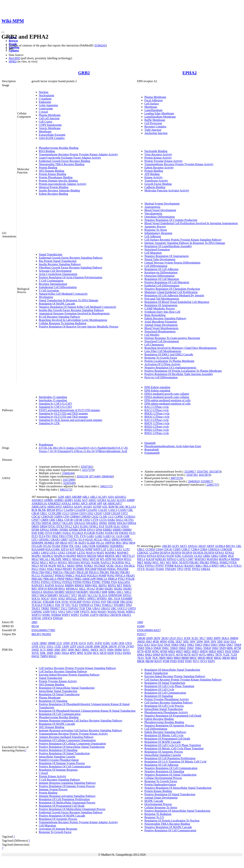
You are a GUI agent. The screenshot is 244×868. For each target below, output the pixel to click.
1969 (140, 622)
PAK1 (43, 569)
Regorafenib (152, 449)
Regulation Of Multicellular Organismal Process (67, 803)
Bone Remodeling (155, 315)
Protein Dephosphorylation (160, 784)
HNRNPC (126, 539)
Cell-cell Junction (49, 118)
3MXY (94, 650)
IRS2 (125, 543)
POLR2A (92, 576)
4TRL (171, 641)
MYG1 (53, 562)
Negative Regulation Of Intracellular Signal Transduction (178, 788)
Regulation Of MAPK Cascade (57, 304)
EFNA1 (220, 553)
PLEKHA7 (48, 576)
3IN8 (71, 650)
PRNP (61, 579)
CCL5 (65, 513)
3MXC (85, 650)
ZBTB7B (116, 615)
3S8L (43, 653)
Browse (13, 41)
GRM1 (223, 556)
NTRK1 (89, 566)
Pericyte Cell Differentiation (161, 377)
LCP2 (126, 549)
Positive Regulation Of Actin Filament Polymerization (71, 277)
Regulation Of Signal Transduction (59, 694)
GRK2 (215, 556)
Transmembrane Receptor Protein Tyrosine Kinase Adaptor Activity (78, 154)
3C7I (43, 650)
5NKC (165, 648)
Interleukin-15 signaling (53, 397)
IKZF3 (82, 543)
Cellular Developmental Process (163, 778)
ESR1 (41, 533)
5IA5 (160, 645)
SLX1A (103, 595)
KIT (72, 549)
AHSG (92, 500)
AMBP (131, 500)
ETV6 (49, 533)
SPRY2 (91, 598)
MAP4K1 (111, 553)
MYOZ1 (86, 562)
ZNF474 (47, 618)
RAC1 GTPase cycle (156, 407)
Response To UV (154, 817)
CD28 (107, 513)
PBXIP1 (67, 569)
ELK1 (117, 526)
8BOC (193, 658)
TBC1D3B (113, 602)
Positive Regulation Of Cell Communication (65, 766)
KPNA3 (172, 559)
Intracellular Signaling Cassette (57, 757)
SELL (82, 589)
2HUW (113, 646)
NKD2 (71, 566)
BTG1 (59, 510)
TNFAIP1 (171, 569)
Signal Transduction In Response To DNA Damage (69, 300)
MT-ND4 (118, 559)
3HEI (209, 638)
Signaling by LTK (49, 423)
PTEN (233, 562)
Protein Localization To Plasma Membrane (169, 361)
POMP (103, 576)
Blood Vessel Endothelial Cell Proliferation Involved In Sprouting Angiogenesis (191, 223)
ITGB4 (56, 546)
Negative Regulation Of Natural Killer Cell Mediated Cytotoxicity (78, 307)
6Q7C (172, 655)
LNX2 (61, 553)
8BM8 (185, 658)
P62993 (47, 634)
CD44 (159, 549)
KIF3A (65, 549)
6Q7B (164, 655)
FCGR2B (89, 533)
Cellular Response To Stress (161, 807)
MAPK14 (60, 556)
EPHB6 (74, 530)
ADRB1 (49, 500)
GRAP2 (55, 539)
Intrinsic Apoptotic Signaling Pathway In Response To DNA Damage (185, 243)
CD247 (98, 513)
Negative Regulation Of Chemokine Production (172, 289)
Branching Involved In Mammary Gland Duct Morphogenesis (180, 348)
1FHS (66, 643)
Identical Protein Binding (54, 187)
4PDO (163, 641)
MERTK (110, 556)
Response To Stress (156, 230)
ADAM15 (37, 500)
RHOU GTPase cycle (157, 417)
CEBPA (58, 517)
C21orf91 (92, 510)
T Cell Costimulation (51, 281)
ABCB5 (167, 546)
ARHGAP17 (115, 503)
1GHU (107, 643)
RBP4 (88, 585)
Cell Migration (153, 253)
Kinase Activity (153, 177)
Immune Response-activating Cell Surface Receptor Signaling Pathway (80, 730)
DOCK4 (122, 523)
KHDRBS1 (103, 546)
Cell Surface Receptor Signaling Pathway (63, 671)
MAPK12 (48, 556)
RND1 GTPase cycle (157, 433)
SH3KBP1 (82, 592)
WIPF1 (66, 615)
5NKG (199, 648)
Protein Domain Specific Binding (58, 181)
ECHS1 (84, 526)
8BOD (202, 658)
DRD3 (35, 526)
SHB (104, 592)
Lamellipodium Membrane (160, 117)
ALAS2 (111, 500)
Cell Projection (153, 123)
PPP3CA (120, 576)
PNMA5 (60, 576)
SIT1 (74, 595)
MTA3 (35, 562)
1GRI (114, 643)
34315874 (215, 472)
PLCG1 (36, 576)
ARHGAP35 (54, 507)
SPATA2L (71, 598)
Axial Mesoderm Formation (161, 322)
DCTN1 (129, 520)
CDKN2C (143, 553)
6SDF (111, 653)
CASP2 (122, 510)
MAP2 (100, 553)
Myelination (46, 297)
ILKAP (150, 559)
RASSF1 (190, 566)
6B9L (230, 648)
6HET (179, 651)
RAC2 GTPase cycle (156, 410)
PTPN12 (57, 582)
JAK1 (78, 546)
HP (57, 543)
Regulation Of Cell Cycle (159, 689)
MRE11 (67, 559)
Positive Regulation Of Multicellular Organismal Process (72, 809)
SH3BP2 (59, 592)
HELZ (107, 539)
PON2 (111, 576)
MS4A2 (77, 559)
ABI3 (68, 497)
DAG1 (120, 520)
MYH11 (63, 562)
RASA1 (60, 585)
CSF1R (69, 520)
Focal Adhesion (153, 100)
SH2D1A (37, 592)
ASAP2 (88, 507)
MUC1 (44, 562)
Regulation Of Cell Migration (162, 279)
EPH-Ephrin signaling (157, 387)
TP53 (180, 569)
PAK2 (51, 569)
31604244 (68, 473)
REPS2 (112, 585)
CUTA (103, 520)
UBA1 (96, 608)
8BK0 (177, 658)
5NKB (157, 648)
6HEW (204, 651)
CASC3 (113, 510)
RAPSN (50, 585)
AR (105, 503)
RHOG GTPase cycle (157, 413)
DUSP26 (198, 553)
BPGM (51, 510)
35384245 (100, 45)
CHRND (85, 517)
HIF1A (141, 559)
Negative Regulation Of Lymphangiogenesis (170, 368)
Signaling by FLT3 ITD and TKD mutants (63, 413)
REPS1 (103, 585)
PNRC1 (70, 576)
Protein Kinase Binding (52, 174)
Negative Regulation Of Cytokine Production (171, 220)
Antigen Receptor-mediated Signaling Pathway (66, 737)
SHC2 (128, 592)
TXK (89, 608)
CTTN (95, 520)
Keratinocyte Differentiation (161, 272)
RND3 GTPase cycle (157, 427)
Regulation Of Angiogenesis (161, 305)
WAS (94, 612)
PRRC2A (102, 579)
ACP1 (176, 546)
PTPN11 (46, 582)
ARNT (210, 546)
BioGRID (14, 58)
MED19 (82, 556)
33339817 (190, 472)
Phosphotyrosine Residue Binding (59, 148)
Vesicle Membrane (50, 128)
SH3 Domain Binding (52, 171)
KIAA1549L (53, 549)
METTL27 (129, 556)
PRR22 (69, 579)
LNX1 (53, 553)
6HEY (220, 651)
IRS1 (119, 543)
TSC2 (64, 608)
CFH (66, 517)
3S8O (57, 653)
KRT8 (97, 549)
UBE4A (206, 569)
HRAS (64, 543)
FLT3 (35, 536)
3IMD (50, 650)
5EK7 (179, 641)
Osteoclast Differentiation (159, 276)
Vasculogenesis (153, 213)
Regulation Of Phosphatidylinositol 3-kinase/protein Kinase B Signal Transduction (87, 711)
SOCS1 (36, 598)
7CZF (234, 655)
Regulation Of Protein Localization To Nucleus (172, 821)
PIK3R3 (125, 572)
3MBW (234, 638)
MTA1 (128, 559)
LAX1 (118, 549)
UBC (114, 608)
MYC (156, 562)
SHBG (112, 592)
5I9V (193, 641)
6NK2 (149, 655)
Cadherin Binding (155, 187)
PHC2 (49, 572)
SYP (103, 602)
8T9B (166, 661)
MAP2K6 (212, 559)
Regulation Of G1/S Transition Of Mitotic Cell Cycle (175, 762)
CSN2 (86, 520)
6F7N (140, 651)
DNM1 (103, 523)
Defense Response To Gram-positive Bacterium (172, 338)
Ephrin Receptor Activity (159, 167)
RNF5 (215, 566)
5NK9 (141, 648)
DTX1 (52, 526)
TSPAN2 (73, 608)
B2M (111, 507)
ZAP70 (94, 615)
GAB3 (107, 536)
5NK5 (214, 645)
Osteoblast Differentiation (159, 217)
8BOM (149, 661)
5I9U (186, 641)
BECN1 (230, 546)
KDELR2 (161, 559)
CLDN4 (154, 553)
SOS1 (54, 598)
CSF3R (78, 520)
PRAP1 (130, 576)
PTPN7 (160, 566)
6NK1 (141, 655)
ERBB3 (117, 530)
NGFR (52, 566)
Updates (14, 51)
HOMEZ (49, 543)
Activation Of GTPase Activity (162, 364)
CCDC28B (54, 513)
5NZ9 (222, 648)
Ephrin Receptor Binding (53, 194)
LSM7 (190, 559)
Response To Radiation (158, 814)
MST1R (94, 559)
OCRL (110, 566)
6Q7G (202, 655)
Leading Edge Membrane (159, 113)
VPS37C (85, 612)
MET (118, 556)
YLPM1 (84, 615)
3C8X (187, 638)
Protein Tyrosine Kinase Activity (163, 161)
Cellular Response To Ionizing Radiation (63, 323)
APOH (92, 503)
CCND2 (150, 549)
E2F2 (76, 526)
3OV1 (126, 650)
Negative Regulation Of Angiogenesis (166, 256)
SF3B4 (99, 589)
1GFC (90, 643)
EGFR (109, 526)
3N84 (110, 650)
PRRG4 (113, 579)
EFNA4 (151, 556)
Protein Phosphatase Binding (56, 177)
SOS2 (61, 598)
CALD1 (103, 510)
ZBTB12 (104, 615)
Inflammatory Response (158, 233)
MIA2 (35, 559)
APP (99, 503)
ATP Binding (152, 174)
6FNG (156, 651)
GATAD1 (188, 556)
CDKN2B (226, 549)
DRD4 (44, 526)
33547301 (86, 467)
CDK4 (195, 549)
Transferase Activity (156, 181)
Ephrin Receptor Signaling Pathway (165, 318)
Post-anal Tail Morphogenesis (162, 299)
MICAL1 (45, 559)
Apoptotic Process (155, 227)
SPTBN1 (102, 598)
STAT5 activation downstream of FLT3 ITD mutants (69, 410)
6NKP (156, 655)
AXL (105, 507)
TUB (82, 608)
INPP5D (110, 543)
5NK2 (191, 645)
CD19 (82, 513)
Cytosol (43, 112)
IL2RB (91, 543)
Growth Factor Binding (158, 184)
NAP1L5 (106, 562)
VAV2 (62, 612)
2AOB (89, 646)
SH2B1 (109, 589)
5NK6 (222, 645)
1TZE (58, 646)
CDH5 (177, 549)
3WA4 (65, 653)
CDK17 (186, 549)
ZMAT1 (127, 615)
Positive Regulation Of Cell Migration (167, 282)
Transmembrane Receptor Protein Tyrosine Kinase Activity (179, 164)
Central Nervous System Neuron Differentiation (172, 263)
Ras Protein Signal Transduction (58, 261)
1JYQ (128, 643)
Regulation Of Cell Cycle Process (164, 706)
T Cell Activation (49, 290)
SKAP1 (82, 595)
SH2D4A (48, 592)
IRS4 (132, 543)
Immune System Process (53, 789)
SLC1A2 (93, 595)
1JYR (35, 646)
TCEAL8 (37, 605)
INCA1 (100, 543)
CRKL (60, 520)
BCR (34, 510)
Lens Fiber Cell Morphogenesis (163, 351)
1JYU (42, 646)
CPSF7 (36, 520)
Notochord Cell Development (162, 341)
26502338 (82, 476)
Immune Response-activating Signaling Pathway (67, 796)
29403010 (194, 481)
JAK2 (85, 546)
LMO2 (45, 553)
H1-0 (82, 539)
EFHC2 (94, 526)
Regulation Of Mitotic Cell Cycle (164, 735)
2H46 (97, 646)
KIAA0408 (38, 549)
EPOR (82, 530)
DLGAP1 (68, 523)
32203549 (69, 483)
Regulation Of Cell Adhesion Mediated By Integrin (174, 295)
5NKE (182, 648)
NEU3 (35, 566)
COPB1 (119, 517)
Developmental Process (158, 804)
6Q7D (180, 655)
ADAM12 (120, 497)
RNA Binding (47, 151)
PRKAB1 (37, 579)
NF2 (168, 562)
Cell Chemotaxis (154, 345)
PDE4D (102, 569)
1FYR (74, 643)
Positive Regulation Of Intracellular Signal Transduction (72, 747)
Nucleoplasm (46, 95)
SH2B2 (118, 589)
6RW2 (211, 655)
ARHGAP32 (39, 507)
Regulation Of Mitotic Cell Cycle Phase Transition (174, 748)
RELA (207, 566)
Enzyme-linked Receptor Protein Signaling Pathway (69, 675)
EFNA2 (229, 553)
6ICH (103, 653)
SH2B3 (127, 589)
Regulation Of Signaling (53, 701)
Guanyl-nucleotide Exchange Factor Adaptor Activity (70, 158)
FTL (77, 536)
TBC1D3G (126, 602)
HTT (71, 543)
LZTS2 (81, 553)
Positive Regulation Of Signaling (58, 750)
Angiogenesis (152, 207)
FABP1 (57, 533)
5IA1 (233, 641)
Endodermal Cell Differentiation (58, 287)
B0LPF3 (36, 634)
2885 (34, 622)
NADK (95, 562)
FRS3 (62, 536)
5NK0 (175, 645)
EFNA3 (142, 556)
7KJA (140, 658)
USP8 (46, 612)
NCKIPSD (118, 562)
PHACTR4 (38, 572)
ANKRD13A (39, 503)
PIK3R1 (104, 572)
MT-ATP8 (106, 559)
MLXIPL (56, 559)
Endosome (45, 102)
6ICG (96, 653)
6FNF (148, 651)
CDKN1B (47, 517)
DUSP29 (209, 553)
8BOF (210, 658)
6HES (171, 651)
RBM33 (79, 585)
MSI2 (85, 559)
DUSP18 (176, 553)
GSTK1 (73, 539)
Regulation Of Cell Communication (60, 714)
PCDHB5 (78, 569)
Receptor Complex (155, 127)
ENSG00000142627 (149, 630)
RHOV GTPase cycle (157, 423)
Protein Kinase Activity (158, 158)
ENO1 (125, 526)
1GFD (98, 643)
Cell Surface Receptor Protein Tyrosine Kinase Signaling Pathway (183, 240)
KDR (93, 546)
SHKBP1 (53, 595)
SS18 (117, 598)
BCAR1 (120, 507)
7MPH (44, 656)
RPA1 (62, 589)
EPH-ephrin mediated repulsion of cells (167, 400)
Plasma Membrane (50, 115)
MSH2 (148, 562)
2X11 (180, 638)
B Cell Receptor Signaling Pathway (60, 317)
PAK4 (58, 569)
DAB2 (111, 520)
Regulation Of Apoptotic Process (58, 819)
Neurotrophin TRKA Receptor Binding (62, 164)
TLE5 (75, 605)
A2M (61, 497)
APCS (84, 503)
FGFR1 (100, 533)
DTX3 (60, 526)
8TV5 (204, 661)
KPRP (89, 549)
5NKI (215, 648)
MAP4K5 (123, 553)
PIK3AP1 (70, 572)
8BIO (170, 658)
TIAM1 (160, 569)
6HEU (187, 651)
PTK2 (121, 579)
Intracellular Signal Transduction (58, 691)
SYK (58, 602)
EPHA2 (190, 73)
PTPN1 (36, 582)
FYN (83, 536)
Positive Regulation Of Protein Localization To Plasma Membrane (183, 371)
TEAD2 (150, 569)
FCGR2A (78, 533)
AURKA (220, 546)
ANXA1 (193, 546)
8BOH (226, 658)
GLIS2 (198, 556)
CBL (130, 510)
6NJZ (228, 651)
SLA (230, 566)
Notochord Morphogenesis (160, 331)
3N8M (118, 650)
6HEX (212, 651)
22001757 (212, 485)
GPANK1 (44, 539)
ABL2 (94, 497)
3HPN (217, 638)
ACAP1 (103, 497)
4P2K (156, 641)
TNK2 (97, 605)
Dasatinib (150, 443)
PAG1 (35, 569)
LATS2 (181, 559)
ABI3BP (77, 497)
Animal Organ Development (161, 325)
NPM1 (79, 566)
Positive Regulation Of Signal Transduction (64, 753)
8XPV (212, 661)
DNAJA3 (80, 523)
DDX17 (57, 523)
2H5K (104, 646)
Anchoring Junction (156, 133)
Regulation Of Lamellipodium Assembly (168, 246)
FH (116, 533)
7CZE (226, 655)
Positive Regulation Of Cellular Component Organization (72, 743)
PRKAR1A (50, 579)
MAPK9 (71, 556)
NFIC (175, 562)
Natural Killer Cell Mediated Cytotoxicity (63, 294)
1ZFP (73, 646)
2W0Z (35, 650)
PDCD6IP (91, 569)
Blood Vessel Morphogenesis (161, 328)
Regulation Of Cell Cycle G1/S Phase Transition (173, 745)
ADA (111, 497)
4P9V (73, 653)
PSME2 (224, 562)
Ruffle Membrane (155, 120)
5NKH (207, 648)
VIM (76, 612)
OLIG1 (119, 566)
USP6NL (37, 612)
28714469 (95, 476)
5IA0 (226, 641)
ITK (71, 546)
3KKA (225, 638)
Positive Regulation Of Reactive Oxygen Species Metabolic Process (79, 327)
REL (95, 585)
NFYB (44, 566)
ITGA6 (47, 546)
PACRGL (129, 566)
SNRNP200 (115, 595)
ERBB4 (127, 530)
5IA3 (147, 645)
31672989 (69, 480)
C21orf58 (80, 510)
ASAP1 (78, 507)
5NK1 (183, 645)
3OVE (35, 653)
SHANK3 (95, 592)
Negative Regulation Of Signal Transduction (170, 775)
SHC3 (35, 595)
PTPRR (169, 566)
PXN (114, 582)
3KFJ (78, 650)
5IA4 (154, 645)
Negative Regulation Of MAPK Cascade (168, 827)
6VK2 (118, 653)
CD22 (90, 513)
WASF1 (102, 612)
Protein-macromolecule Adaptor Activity (63, 184)
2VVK (121, 646)
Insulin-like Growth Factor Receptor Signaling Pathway (71, 310)
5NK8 (238, 645)
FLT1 (132, 533)
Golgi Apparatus (48, 105)
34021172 (106, 486)
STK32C (37, 602)
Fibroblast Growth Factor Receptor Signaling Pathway (71, 268)
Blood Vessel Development (160, 210)
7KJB (148, 658)
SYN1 (65, 602)
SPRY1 (82, 598)
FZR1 (178, 556)
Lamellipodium (153, 110)
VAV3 (69, 612)
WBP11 (130, 612)
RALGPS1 (124, 582)
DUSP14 (165, 553)
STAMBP (126, 598)
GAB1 (90, 536)
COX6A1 (130, 517)
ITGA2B (37, 546)
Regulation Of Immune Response (58, 770)
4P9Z (80, 653)
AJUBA (101, 500)
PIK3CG (94, 572)
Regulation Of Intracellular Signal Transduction (67, 688)
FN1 (48, 536)
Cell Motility (152, 335)
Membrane (45, 131)
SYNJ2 (96, 602)
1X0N (65, 646)
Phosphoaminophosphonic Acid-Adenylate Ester (173, 446)
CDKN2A (214, 549)
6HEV (195, 651)
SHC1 (120, 592)
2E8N (149, 638)
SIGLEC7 (65, 595)
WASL (121, 612)
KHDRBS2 (117, 546)
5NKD (174, 648)
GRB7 (64, 539)
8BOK (141, 661)
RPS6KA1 (72, 589)
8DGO (52, 656)
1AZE (35, 643)
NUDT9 (184, 562)
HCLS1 (98, 539)
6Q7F (195, 655)
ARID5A (68, 507)
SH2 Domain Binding (52, 727)
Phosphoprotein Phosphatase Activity (166, 712)
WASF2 (112, 612)
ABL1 (86, 497)
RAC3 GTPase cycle (156, 420)
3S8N (50, 653)
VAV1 (54, 612)
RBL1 (199, 566)
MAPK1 (36, 556)
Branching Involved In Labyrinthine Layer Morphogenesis (73, 320)
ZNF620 (58, 618)
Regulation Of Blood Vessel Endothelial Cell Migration (177, 302)
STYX (141, 569)
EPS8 (99, 530)
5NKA (149, 648)
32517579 (88, 470)
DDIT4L (47, 523)
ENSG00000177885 (43, 630)
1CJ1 (59, 643)
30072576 (176, 478)
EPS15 (91, 530)
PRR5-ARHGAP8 (85, 579)
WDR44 (56, 615)
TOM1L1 (107, 605)
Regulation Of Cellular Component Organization (67, 740)
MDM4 (235, 559)
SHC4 (43, 595)
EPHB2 (64, 530)
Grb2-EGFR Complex (52, 138)
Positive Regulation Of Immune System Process (67, 786)
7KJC (155, 658)
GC (114, 536)
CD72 (124, 513)
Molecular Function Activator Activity (167, 190)
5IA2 (140, 645)
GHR (126, 536)
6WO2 (35, 656)
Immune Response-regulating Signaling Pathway (67, 783)
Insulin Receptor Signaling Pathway (60, 264)
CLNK (103, 517)
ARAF (202, 546)
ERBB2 (107, 530)
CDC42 (36, 517)
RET (120, 585)
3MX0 (141, 641)
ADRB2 (59, 500)
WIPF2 (75, 615)
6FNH (164, 651)
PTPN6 (77, 582)
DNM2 (112, 523)
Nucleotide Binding (156, 151)
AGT (85, 500)
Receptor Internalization (53, 284)
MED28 (92, 556)
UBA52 (105, 608)
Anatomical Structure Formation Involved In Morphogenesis (74, 313)
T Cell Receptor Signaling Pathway (59, 780)
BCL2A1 (131, 507)
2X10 (173, 638)
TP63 (129, 605)
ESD (34, 533)
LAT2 (111, 549)
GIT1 (35, 539)
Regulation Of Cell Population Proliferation (64, 799)
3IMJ (57, 650)
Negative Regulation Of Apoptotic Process (169, 725)
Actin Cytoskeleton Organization (58, 274)
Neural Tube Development (160, 259)
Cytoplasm (45, 99)
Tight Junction (153, 130)
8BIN (163, 658)
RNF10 (43, 589)
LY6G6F (71, 553)
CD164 (74, 513)
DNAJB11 (92, 523)
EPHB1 (54, 530)
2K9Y (157, 638)
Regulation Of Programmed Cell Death (62, 806)
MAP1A (91, 553)
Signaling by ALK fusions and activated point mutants (71, 420)
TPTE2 (196, 569)
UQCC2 (122, 608)
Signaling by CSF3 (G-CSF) (55, 404)
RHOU (127, 585)
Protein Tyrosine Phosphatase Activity (167, 699)
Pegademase (46, 445)
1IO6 (121, 643)
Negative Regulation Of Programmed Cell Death (173, 716)
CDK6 (203, 549)
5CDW (88, 653)
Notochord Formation (157, 249)
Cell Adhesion (153, 236)
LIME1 (36, 553)
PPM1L (214, 562)
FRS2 (55, 536)
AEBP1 (69, 500)
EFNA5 (161, 556)
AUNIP (97, 507)
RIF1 (35, 589)
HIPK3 (116, 539)
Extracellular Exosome (52, 135)
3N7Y (103, 650)
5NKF (190, 648)
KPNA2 (80, 549)
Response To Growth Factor (161, 358)
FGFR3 (110, 533)
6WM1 (127, 653)
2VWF (130, 646)
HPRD (13, 61)
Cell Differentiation (156, 266)
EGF (102, 526)
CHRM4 (75, 517)
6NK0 (236, 651)
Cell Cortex (46, 122)
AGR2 (77, 500)
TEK (57, 605)
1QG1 (50, 646)
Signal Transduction (50, 254)
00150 (35, 626)
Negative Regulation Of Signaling (164, 771)
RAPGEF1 (38, 585)
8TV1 (196, 661)
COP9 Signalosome (50, 125)
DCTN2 (36, 523)
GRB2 (84, 73)
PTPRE (106, 582)
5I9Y (213, 641)
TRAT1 (36, 608)
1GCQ (82, 643)
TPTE (188, 569)
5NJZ (167, 645)
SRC (110, 598)
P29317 (141, 634)
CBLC (44, 513)
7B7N (218, 655)
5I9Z (220, 641)
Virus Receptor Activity (158, 154)
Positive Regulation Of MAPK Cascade (62, 816)
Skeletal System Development (162, 204)
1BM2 (43, 643)
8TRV (189, 661)
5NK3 (198, 645)
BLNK (42, 510)
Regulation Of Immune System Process (62, 763)
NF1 (162, 562)
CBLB (35, 513)
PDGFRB (123, 569)
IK (76, 543)
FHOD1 (124, 533)
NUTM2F (100, 566)
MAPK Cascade (154, 801)
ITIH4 (64, 546)
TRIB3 (45, 608)
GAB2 (99, 536)
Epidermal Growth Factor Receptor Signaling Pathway (71, 258)
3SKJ (149, 641)
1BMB (52, 643)
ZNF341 (36, 618)
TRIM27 (55, 608)
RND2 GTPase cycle (157, 430)
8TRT (181, 661)
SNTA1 (127, 595)
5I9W (200, 641)
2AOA (81, 646)
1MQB (141, 638)
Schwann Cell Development (55, 271)
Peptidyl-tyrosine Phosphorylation (59, 760)
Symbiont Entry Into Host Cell (162, 312)
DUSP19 (187, 553)
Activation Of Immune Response (58, 829)
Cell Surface (152, 104)
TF (63, 605)
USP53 (132, 608)
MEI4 (100, 556)
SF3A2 (91, 589)
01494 (141, 626)
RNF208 (53, 589)
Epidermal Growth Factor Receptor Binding (65, 161)
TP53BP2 (119, 605)
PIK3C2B (82, 572)
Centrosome (46, 108)
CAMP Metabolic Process (160, 308)
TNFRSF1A (86, 605)
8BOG (218, 658)
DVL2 (68, 526)
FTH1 (70, 536)
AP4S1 (76, 503)
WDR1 (46, 615)
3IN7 (64, 650)
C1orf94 (69, 510)
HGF (231, 556)
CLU (111, 517)
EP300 (35, 530)
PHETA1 (58, 572)
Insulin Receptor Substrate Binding (59, 190)
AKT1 (183, 546)
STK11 (237, 566)
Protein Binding (48, 167)
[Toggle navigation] (3, 32)
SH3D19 (70, 592)
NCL (128, 562)
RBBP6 (70, 585)
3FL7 (203, 638)
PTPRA (87, 582)
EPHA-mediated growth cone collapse (167, 394)
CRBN (44, 520)
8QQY (158, 661)
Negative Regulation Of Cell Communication (171, 768)
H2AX (89, 539)
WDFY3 (37, 615)
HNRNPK (38, 543)
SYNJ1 (87, 602)
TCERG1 (48, 605)
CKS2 (95, 517)
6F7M (237, 648)
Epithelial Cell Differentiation (162, 286)
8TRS (173, 661)
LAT (104, 549)
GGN (119, 536)
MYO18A (74, 562)
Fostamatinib (152, 453)
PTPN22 (67, 582)
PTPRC (96, 582)
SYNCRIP (76, 602)
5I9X (207, 641)
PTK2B (130, 579)
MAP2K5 (200, 559)
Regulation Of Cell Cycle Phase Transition (169, 686)
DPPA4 (132, 523)
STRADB (48, 602)
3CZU (195, 638)
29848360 (107, 476)
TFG (68, 605)
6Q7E (187, 655)
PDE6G (112, 569)
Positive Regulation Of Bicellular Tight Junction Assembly (179, 374)
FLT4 (42, 536)
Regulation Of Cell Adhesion (161, 269)
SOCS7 (45, 598)
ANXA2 (66, 503)
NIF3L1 (61, 566)
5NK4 (206, 645)
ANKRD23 (54, 503)
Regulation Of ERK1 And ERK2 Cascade (169, 354)
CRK (52, 520)
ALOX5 (121, 500)
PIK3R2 (115, 572)
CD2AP (116, 513)
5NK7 (230, 645)
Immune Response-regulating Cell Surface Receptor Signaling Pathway (81, 721)
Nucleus (44, 92)
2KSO (165, 638)
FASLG (67, 533)
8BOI (234, 658)
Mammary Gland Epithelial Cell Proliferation (171, 292)
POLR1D (81, 576)
